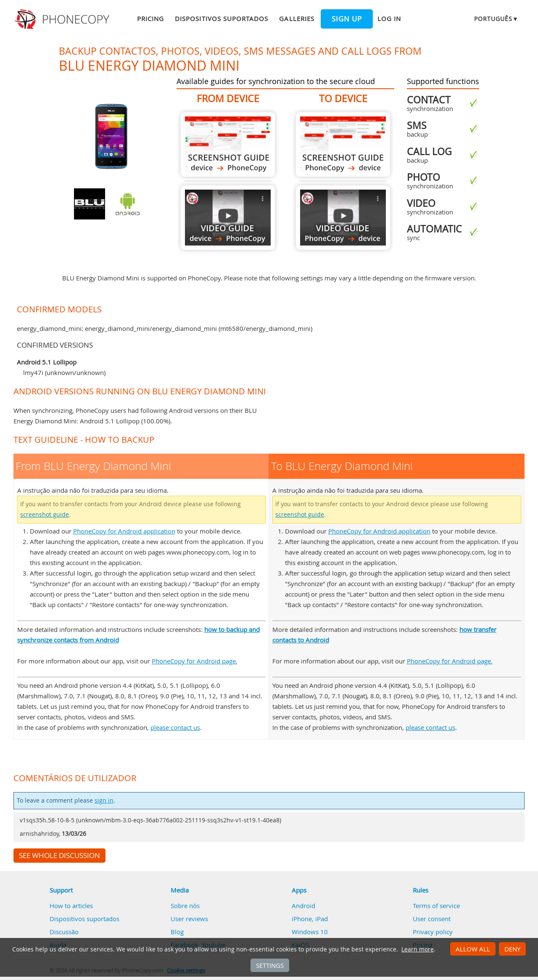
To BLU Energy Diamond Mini (343, 144)
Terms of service (436, 906)
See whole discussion (59, 856)
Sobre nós (185, 906)
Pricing (150, 18)
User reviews (189, 919)
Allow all (473, 949)
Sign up (347, 19)
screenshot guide (45, 515)
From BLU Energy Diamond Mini (228, 144)
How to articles (71, 906)
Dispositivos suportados (222, 18)
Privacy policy (433, 932)
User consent (432, 919)
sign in (104, 800)
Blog (177, 932)
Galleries (297, 18)
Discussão (64, 932)
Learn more (418, 949)
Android (303, 906)
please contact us (175, 727)
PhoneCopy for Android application (124, 531)
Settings (270, 965)
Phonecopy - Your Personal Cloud (63, 19)
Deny (512, 949)
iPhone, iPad (310, 919)
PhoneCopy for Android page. (195, 661)
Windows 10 (310, 932)
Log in (389, 18)
